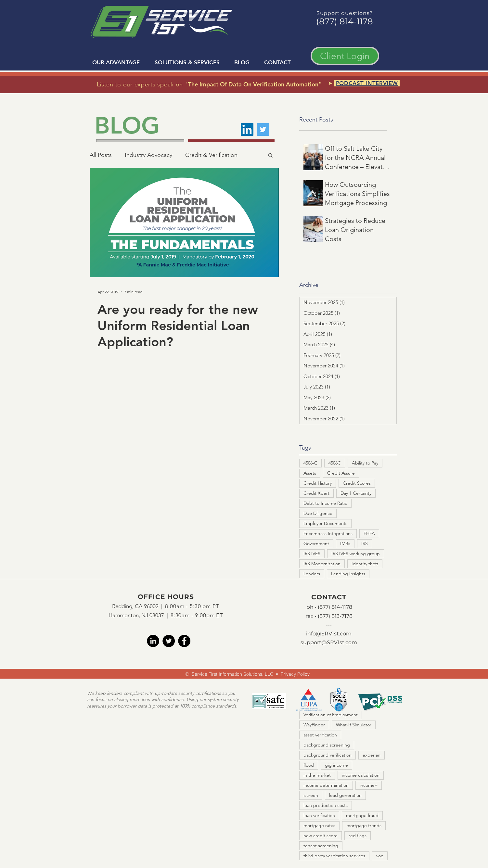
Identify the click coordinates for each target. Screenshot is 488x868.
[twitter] (169, 641)
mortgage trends (364, 825)
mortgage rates (319, 825)
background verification (327, 755)
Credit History (318, 483)
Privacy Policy (295, 674)
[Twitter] (263, 129)
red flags (358, 836)
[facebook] (184, 641)
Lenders (312, 574)
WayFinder (314, 725)
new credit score (321, 836)
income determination (326, 785)
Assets (310, 473)
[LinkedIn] (247, 129)
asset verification (320, 735)
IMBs (345, 543)
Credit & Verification (211, 155)
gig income (336, 765)
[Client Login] (345, 56)
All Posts (101, 155)
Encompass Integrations (328, 533)
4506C (335, 463)
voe (380, 856)
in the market (317, 775)
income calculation (361, 775)
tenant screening (321, 846)
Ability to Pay (365, 463)
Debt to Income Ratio (325, 503)
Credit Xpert (316, 493)
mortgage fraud (362, 815)
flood (309, 765)
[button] (270, 156)
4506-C (310, 463)
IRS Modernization (322, 564)
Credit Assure (341, 473)
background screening (327, 745)
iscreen (311, 795)
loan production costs (326, 805)
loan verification (319, 815)
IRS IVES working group (356, 554)
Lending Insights (348, 574)
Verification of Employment (331, 715)
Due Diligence (318, 513)
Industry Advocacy (148, 155)
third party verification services (334, 856)
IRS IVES (312, 554)
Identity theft (365, 564)
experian (372, 755)
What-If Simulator (354, 725)
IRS (365, 543)
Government (316, 543)
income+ (369, 785)
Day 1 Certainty (356, 493)
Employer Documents (325, 523)
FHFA (369, 533)
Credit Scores (357, 483)
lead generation (345, 795)
